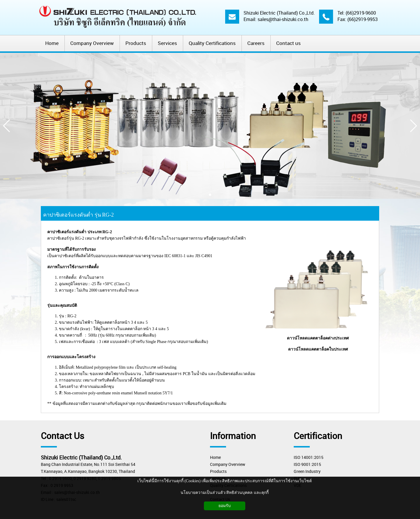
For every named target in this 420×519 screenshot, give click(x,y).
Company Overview (228, 464)
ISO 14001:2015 (309, 457)
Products (218, 471)
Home (215, 457)
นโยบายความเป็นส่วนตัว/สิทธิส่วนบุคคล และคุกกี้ (224, 493)
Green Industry (307, 471)
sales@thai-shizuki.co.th (283, 19)
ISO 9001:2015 (307, 464)
